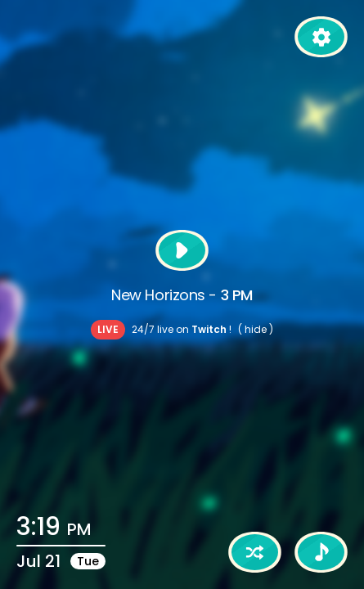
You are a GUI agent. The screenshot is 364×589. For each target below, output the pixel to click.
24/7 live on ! (182, 330)
